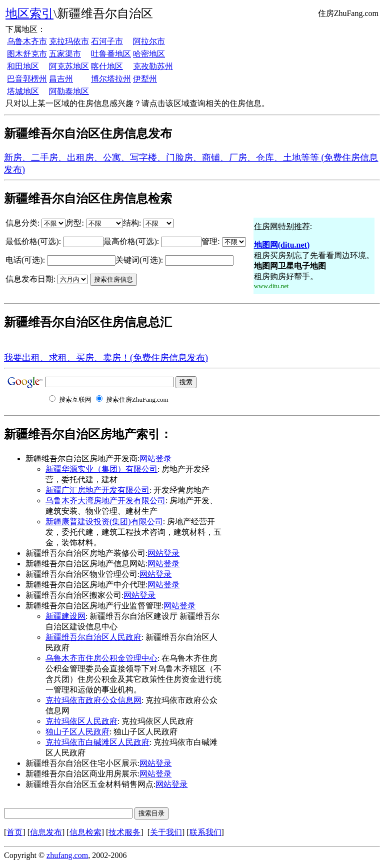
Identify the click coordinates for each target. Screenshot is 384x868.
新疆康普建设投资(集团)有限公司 (104, 522)
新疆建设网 (65, 616)
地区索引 (29, 14)
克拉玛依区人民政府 (81, 721)
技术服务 (124, 832)
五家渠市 (65, 54)
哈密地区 (149, 54)
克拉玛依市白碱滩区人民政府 (97, 742)
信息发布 (46, 832)
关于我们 (166, 832)
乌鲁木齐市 (27, 41)
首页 (14, 832)
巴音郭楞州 (27, 79)
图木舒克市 (27, 54)
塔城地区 (23, 91)
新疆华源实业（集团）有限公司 (101, 469)
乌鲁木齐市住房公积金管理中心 (101, 658)
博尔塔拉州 (111, 79)
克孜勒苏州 (153, 66)
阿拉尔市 (149, 41)
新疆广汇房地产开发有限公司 (97, 490)
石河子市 (107, 41)
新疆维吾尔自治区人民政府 (93, 637)
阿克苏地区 (69, 66)
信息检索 (85, 832)
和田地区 (23, 66)
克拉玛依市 (69, 41)
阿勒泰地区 (69, 91)
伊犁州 (145, 79)
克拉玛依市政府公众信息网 (93, 700)
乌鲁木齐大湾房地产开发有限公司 (105, 501)
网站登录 (155, 459)
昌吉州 (61, 79)
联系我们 (205, 832)
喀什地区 (107, 66)
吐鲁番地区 (111, 54)
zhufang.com (67, 855)
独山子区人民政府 (77, 732)
